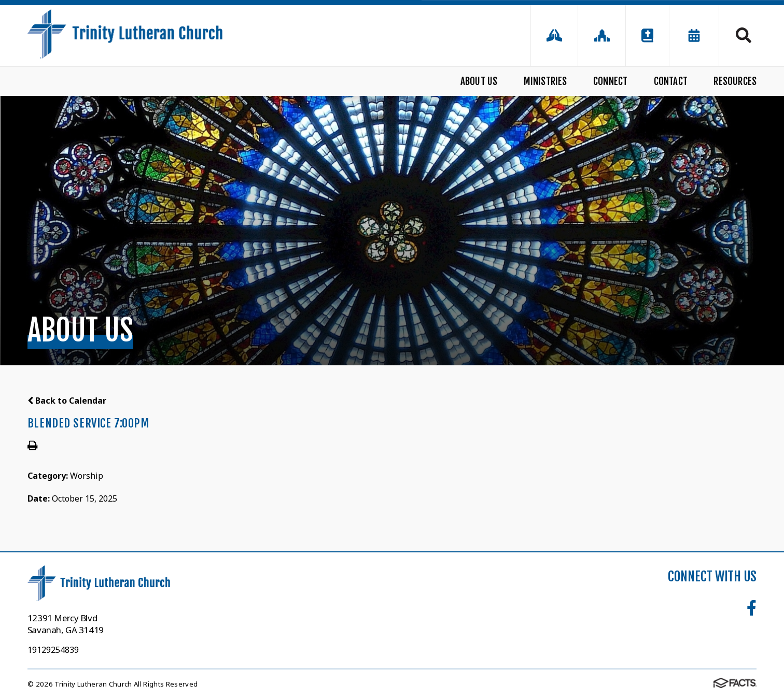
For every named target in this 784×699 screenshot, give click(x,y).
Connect (610, 81)
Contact (671, 81)
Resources (735, 81)
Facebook (752, 608)
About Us (479, 81)
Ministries (545, 81)
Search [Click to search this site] (744, 35)
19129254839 (53, 650)
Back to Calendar (67, 401)
